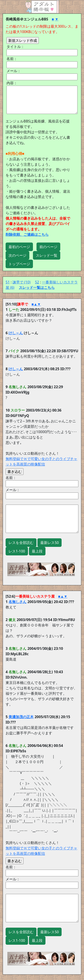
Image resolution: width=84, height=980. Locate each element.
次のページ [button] (17, 255)
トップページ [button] (19, 264)
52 (37, 282)
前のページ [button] (48, 247)
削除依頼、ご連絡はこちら (27, 234)
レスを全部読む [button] (21, 543)
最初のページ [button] (19, 247)
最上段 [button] (37, 551)
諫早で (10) (22, 282)
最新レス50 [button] (50, 543)
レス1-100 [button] (17, 551)
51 (8, 282)
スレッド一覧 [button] (47, 255)
